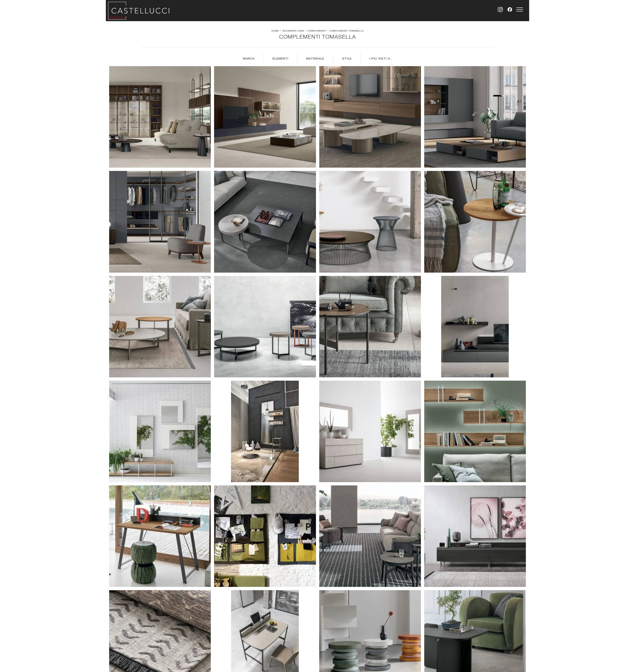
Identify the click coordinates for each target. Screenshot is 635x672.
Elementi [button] (280, 58)
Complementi (317, 31)
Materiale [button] (315, 58)
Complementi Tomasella (347, 31)
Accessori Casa (293, 31)
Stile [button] (347, 58)
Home (275, 31)
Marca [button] (249, 58)
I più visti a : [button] (381, 58)
